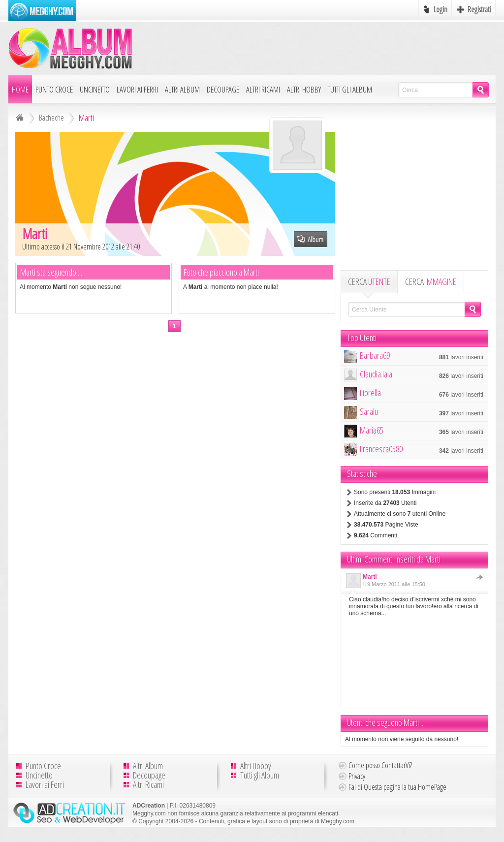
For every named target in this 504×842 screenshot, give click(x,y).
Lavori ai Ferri (137, 89)
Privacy (357, 776)
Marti (370, 577)
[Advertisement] (316, 48)
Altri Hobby (304, 89)
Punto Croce (54, 89)
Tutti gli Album (350, 89)
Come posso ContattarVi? (380, 765)
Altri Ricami (263, 89)
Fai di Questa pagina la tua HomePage (397, 787)
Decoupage (223, 89)
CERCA (369, 281)
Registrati (479, 9)
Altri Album (182, 89)
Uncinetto (95, 89)
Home (20, 89)
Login (441, 9)
